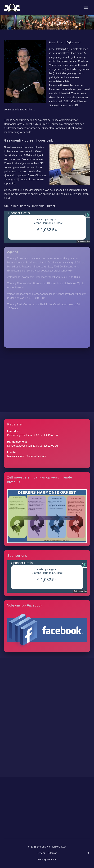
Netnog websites (47, 864)
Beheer (41, 857)
